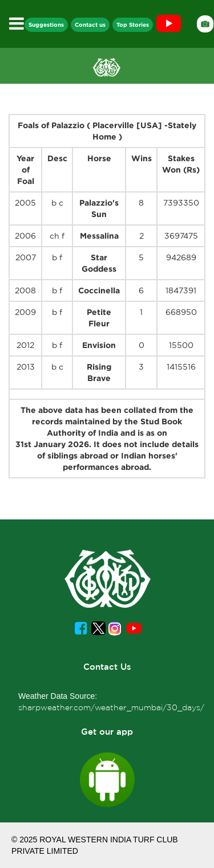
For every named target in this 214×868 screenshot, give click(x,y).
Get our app (107, 732)
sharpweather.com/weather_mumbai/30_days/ (111, 707)
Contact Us (107, 667)
